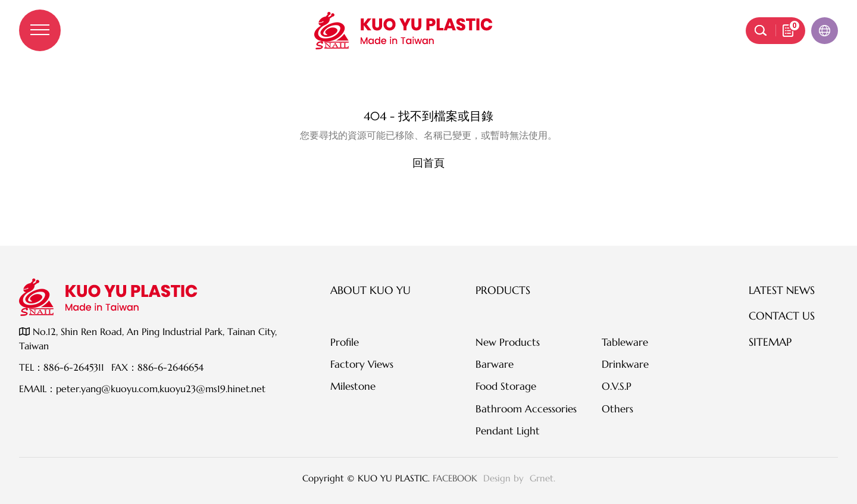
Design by (505, 478)
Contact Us (782, 316)
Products (503, 290)
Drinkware (625, 364)
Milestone (353, 386)
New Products (508, 342)
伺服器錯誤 (428, 92)
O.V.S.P (617, 386)
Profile (345, 342)
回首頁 (428, 163)
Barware (495, 364)
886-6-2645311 (74, 367)
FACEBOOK (455, 478)
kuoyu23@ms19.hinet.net (212, 389)
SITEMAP (770, 342)
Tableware (625, 342)
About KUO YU (370, 290)
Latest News (782, 290)
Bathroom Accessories (526, 409)
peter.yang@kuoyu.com (107, 389)
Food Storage (506, 386)
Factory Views (362, 364)
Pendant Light (508, 431)
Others (617, 409)
